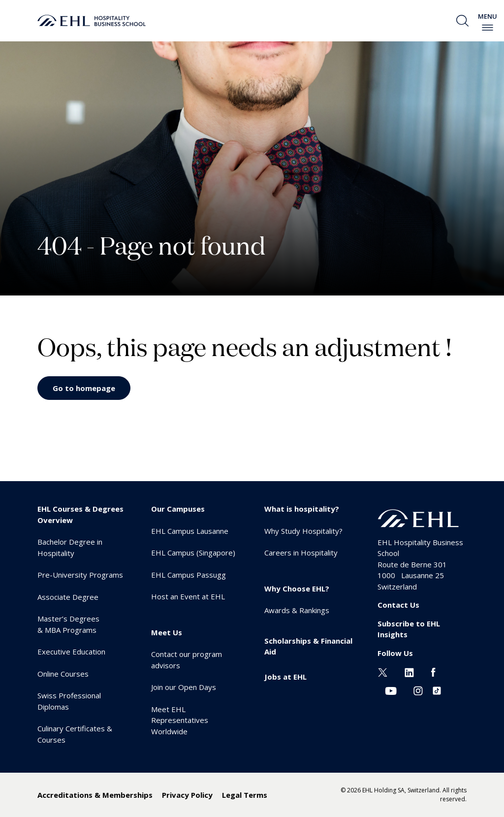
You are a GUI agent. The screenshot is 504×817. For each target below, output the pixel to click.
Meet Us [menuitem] (167, 632)
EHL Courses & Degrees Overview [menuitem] (80, 514)
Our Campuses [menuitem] (178, 509)
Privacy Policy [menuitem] (187, 795)
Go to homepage (84, 388)
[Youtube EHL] (391, 690)
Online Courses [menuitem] (63, 674)
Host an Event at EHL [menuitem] (188, 596)
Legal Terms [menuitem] (245, 795)
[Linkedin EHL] (409, 671)
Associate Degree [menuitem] (68, 597)
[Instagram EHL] (418, 690)
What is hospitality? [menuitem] (302, 509)
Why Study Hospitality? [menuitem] (303, 531)
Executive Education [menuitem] (71, 652)
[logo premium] (92, 21)
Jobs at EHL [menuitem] (285, 677)
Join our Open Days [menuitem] (184, 687)
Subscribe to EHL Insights (409, 629)
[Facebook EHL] (433, 671)
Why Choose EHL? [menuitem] (297, 588)
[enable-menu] (488, 28)
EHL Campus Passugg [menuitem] (189, 575)
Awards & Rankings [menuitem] (297, 610)
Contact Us (398, 605)
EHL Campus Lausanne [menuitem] (190, 531)
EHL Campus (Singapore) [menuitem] (193, 553)
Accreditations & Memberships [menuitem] (95, 795)
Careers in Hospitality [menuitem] (301, 553)
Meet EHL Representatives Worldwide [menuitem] (180, 720)
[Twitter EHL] (383, 671)
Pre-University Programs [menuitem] (80, 575)
